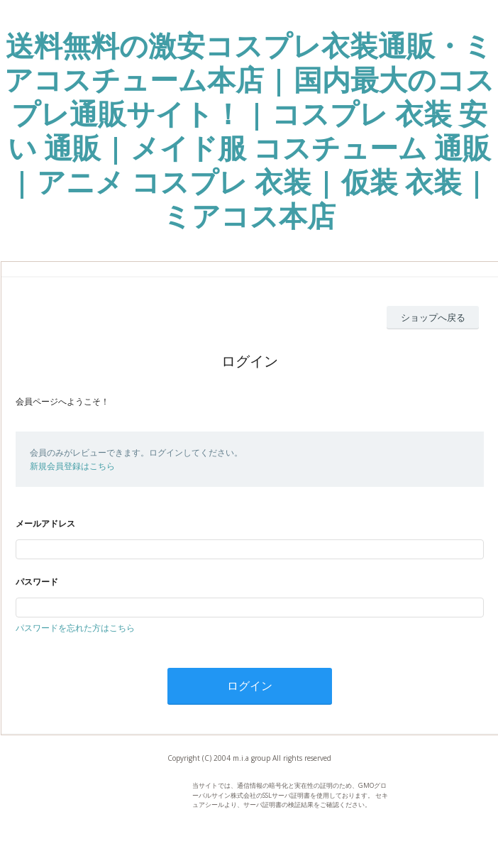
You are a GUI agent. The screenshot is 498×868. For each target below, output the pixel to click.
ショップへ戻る (433, 317)
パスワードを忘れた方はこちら (75, 628)
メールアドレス (45, 523)
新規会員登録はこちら (72, 466)
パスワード (37, 582)
